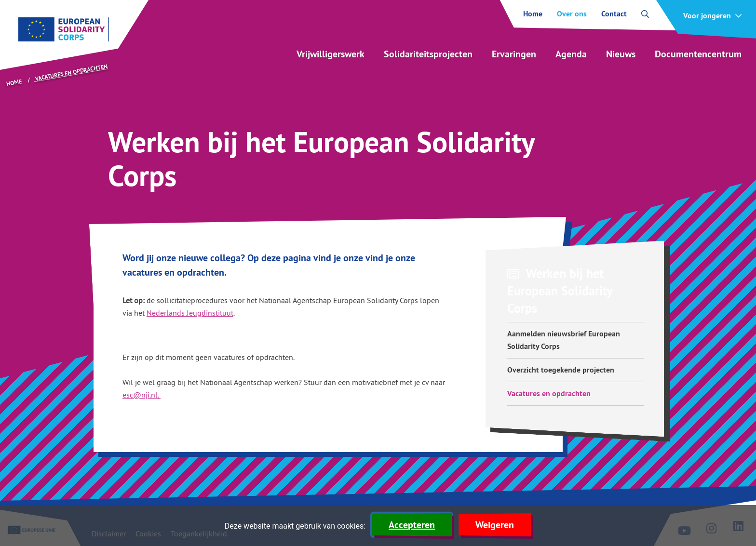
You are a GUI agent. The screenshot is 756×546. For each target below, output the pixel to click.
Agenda (571, 54)
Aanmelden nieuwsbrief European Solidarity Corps (564, 340)
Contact (614, 14)
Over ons (572, 14)
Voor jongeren (707, 16)
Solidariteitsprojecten (428, 54)
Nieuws (621, 54)
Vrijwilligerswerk (331, 54)
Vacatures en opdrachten (549, 393)
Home (533, 14)
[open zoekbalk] (645, 14)
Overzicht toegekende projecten (561, 370)
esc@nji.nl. (142, 395)
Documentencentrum (698, 54)
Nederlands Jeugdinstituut (190, 313)
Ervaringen (514, 54)
